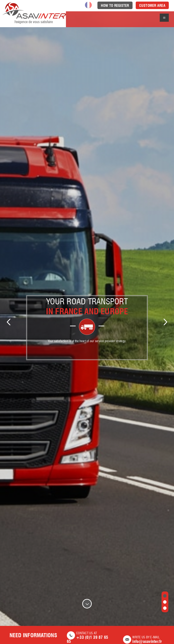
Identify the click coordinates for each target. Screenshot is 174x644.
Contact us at (90, 638)
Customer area (152, 6)
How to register (115, 6)
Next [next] (165, 322)
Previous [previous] (9, 322)
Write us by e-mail (144, 640)
